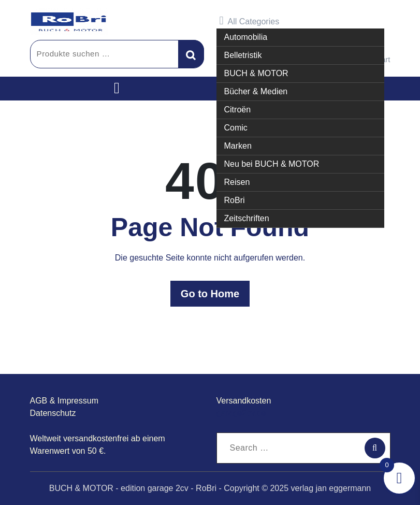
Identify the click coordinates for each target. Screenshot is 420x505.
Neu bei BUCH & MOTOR (272, 164)
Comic (236, 128)
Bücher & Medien (256, 91)
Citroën (238, 110)
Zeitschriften (247, 218)
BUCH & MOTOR (256, 73)
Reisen (237, 182)
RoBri (235, 200)
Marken (238, 146)
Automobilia (246, 37)
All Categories (250, 21)
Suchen (191, 54)
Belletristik (243, 55)
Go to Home (210, 294)
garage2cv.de (241, 413)
